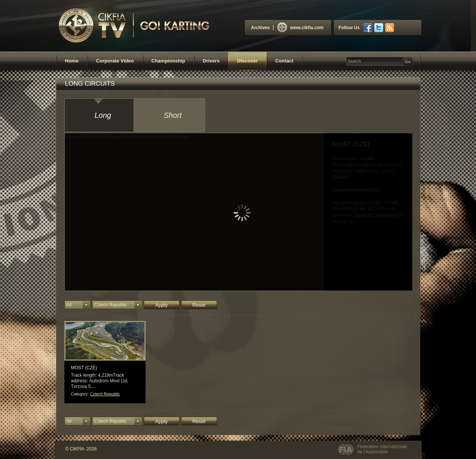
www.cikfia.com (300, 28)
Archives (261, 28)
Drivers (211, 61)
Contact (284, 61)
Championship (168, 61)
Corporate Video (115, 61)
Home (72, 61)
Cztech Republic (105, 394)
